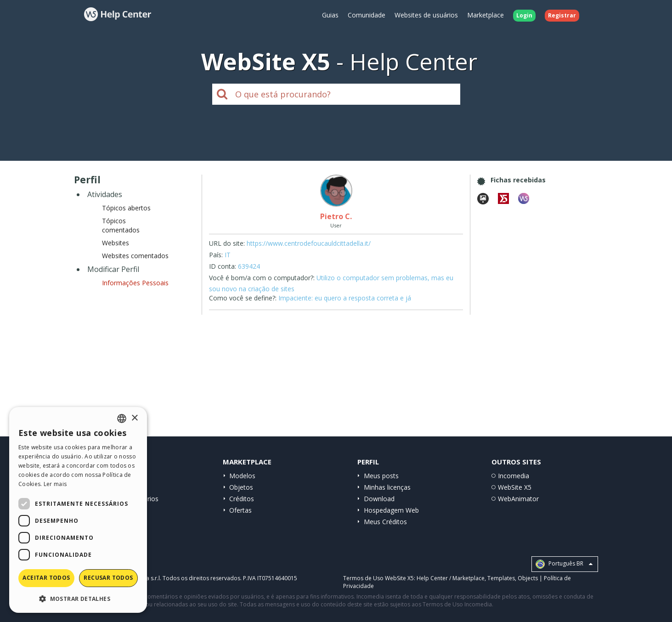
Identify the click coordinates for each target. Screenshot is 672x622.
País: (216, 255)
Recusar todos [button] (108, 578)
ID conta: (223, 266)
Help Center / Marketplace (451, 578)
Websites (116, 243)
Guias (330, 15)
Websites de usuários (426, 15)
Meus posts (381, 476)
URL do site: (227, 243)
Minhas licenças (387, 487)
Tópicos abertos (126, 208)
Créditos (242, 499)
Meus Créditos (385, 522)
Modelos (242, 476)
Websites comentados (135, 256)
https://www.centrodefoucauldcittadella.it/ (309, 243)
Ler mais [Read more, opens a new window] (55, 484)
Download (379, 499)
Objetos (241, 487)
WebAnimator (518, 499)
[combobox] (122, 418)
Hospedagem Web (391, 510)
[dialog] (78, 510)
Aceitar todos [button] (46, 578)
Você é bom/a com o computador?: (262, 278)
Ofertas (240, 510)
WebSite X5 (515, 487)
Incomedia (514, 476)
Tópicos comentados (121, 225)
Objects (528, 578)
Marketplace (486, 15)
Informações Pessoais (135, 283)
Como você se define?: (243, 298)
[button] (78, 598)
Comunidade (367, 15)
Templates (501, 578)
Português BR (564, 564)
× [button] (134, 418)
